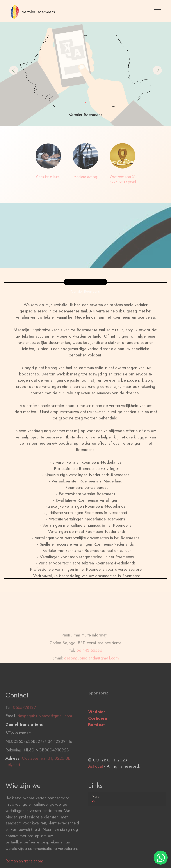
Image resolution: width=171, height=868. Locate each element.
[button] (14, 70)
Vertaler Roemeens (38, 12)
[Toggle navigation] (158, 11)
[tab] (127, 799)
